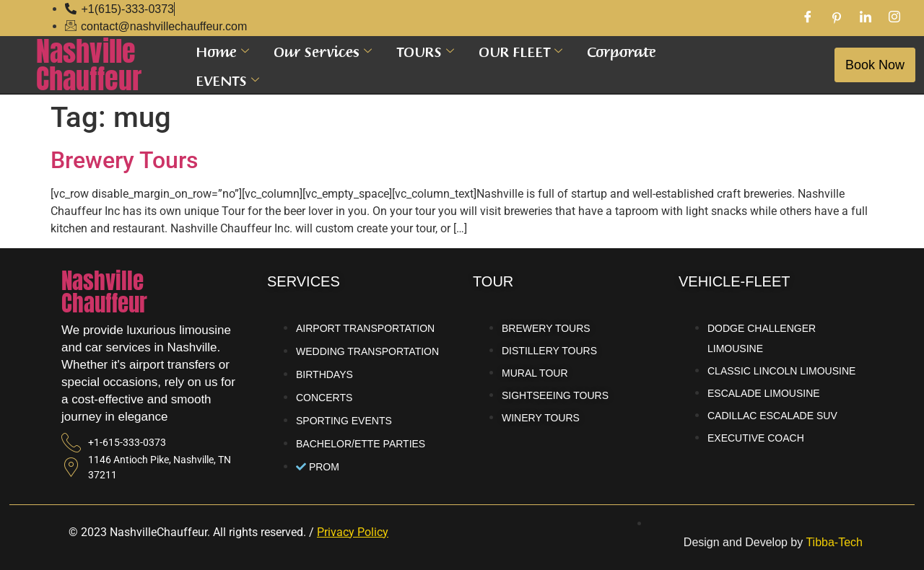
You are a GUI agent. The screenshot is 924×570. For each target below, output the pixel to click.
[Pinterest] (837, 18)
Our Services (323, 51)
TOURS (425, 51)
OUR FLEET (520, 51)
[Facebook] (808, 18)
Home (222, 51)
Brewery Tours (124, 160)
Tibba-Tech (834, 542)
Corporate (622, 51)
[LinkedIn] (866, 18)
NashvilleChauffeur (89, 65)
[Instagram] (894, 18)
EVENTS (227, 79)
